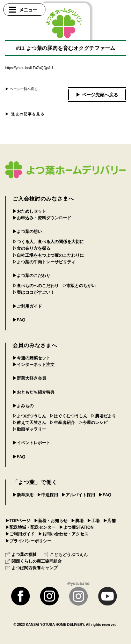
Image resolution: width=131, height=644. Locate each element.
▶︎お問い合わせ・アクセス (63, 534)
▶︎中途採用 (48, 495)
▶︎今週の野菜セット (31, 358)
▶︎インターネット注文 (34, 365)
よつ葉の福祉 (21, 555)
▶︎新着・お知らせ (51, 521)
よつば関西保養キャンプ (31, 568)
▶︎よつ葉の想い (27, 232)
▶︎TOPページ (18, 521)
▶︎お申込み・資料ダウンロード (42, 218)
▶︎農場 (77, 521)
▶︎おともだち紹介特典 (34, 392)
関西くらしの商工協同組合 (34, 561)
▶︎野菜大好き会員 (29, 378)
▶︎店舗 (109, 521)
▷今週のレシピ (93, 423)
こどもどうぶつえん (66, 555)
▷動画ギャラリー (29, 429)
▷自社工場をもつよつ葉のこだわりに (48, 255)
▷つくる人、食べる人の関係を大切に (48, 242)
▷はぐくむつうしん (68, 416)
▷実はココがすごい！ (34, 292)
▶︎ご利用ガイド (27, 306)
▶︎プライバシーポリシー (28, 541)
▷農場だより (103, 416)
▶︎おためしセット (29, 211)
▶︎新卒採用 (23, 495)
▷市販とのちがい (79, 286)
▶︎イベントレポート (31, 443)
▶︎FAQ (19, 320)
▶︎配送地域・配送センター (30, 527)
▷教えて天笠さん (29, 423)
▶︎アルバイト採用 (78, 495)
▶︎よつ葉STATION (76, 527)
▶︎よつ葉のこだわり (31, 276)
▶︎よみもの (23, 406)
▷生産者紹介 (62, 423)
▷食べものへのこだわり (36, 286)
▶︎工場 (93, 521)
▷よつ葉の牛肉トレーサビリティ (44, 262)
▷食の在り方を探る (31, 248)
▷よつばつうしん (29, 416)
